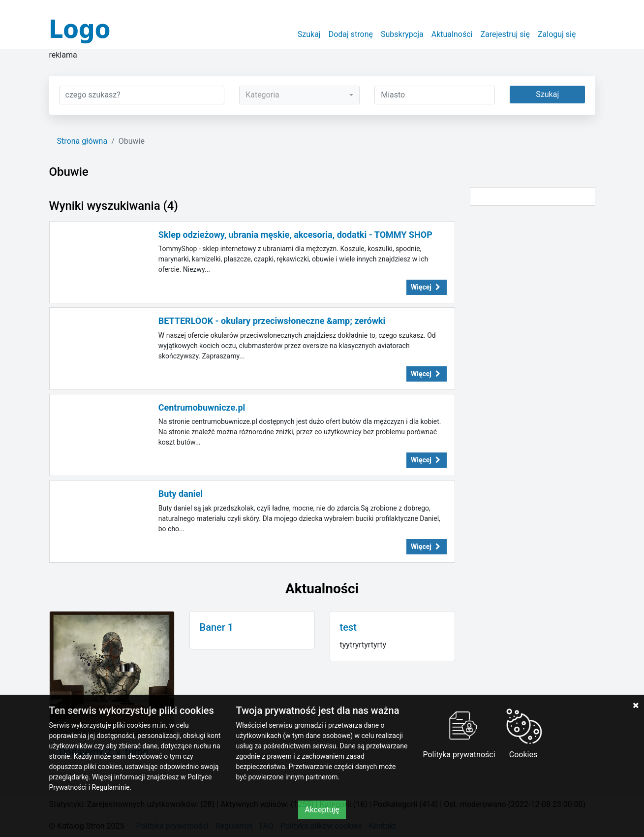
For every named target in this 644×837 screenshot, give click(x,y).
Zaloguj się (557, 34)
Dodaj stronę (351, 34)
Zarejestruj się (505, 34)
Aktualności (452, 34)
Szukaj (309, 34)
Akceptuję (322, 810)
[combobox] (299, 95)
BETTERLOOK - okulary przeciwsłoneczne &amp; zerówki (272, 321)
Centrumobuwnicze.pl (202, 407)
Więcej (427, 287)
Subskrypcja (402, 34)
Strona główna (82, 141)
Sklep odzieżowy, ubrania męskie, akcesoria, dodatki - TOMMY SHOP (295, 235)
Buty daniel (181, 494)
